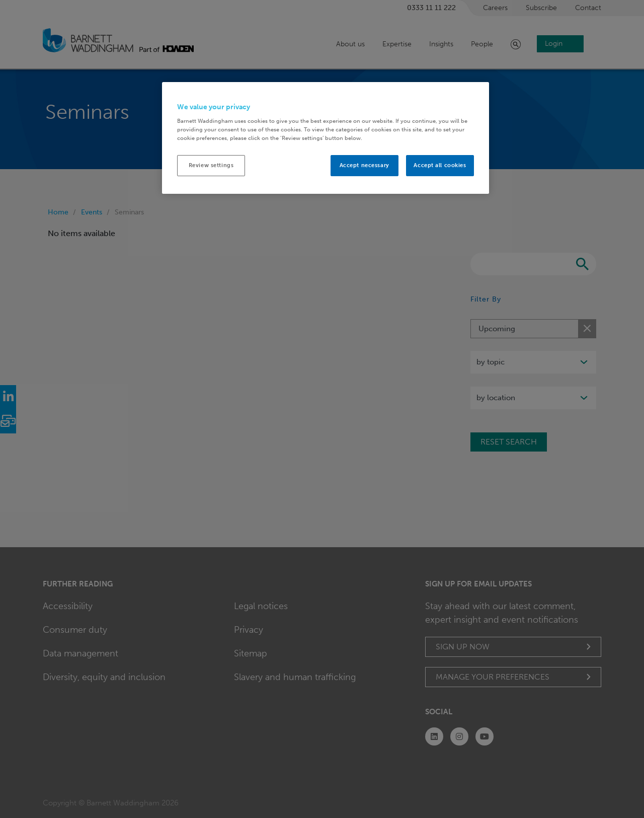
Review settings (211, 165)
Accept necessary (365, 165)
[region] (326, 138)
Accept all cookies (440, 165)
